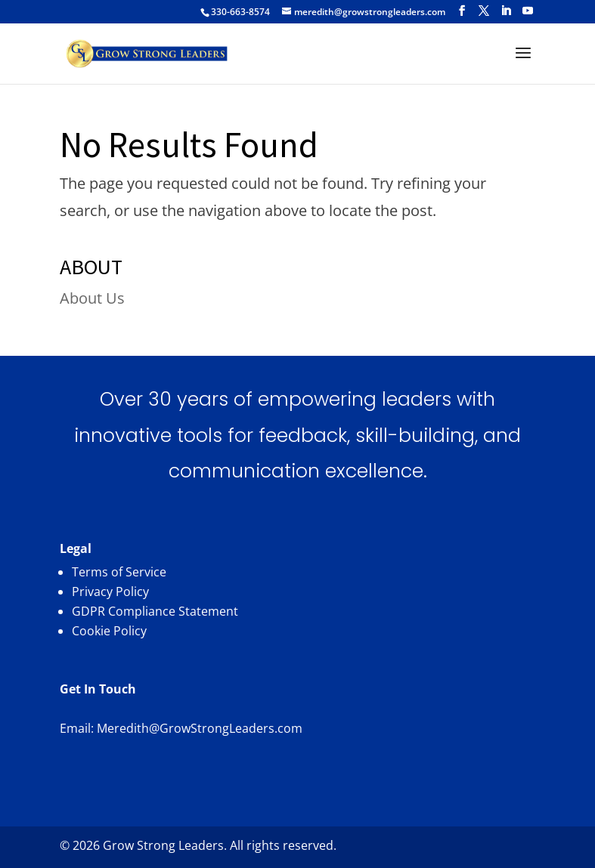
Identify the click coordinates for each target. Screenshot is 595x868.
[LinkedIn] (506, 11)
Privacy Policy (110, 592)
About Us (92, 298)
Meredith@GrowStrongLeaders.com (200, 728)
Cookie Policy (109, 631)
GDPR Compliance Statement (155, 611)
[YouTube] (528, 11)
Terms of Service (119, 572)
